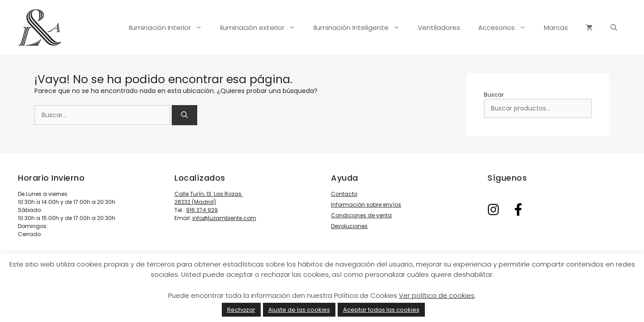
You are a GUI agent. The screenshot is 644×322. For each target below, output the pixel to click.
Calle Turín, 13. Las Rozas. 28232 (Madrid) (209, 198)
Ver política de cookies (437, 295)
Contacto (344, 194)
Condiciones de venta (361, 215)
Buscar (494, 95)
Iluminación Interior (170, 28)
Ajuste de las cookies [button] (299, 310)
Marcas (556, 28)
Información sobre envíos (366, 205)
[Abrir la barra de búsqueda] (614, 28)
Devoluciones (349, 226)
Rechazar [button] (241, 310)
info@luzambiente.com (224, 218)
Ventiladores (439, 28)
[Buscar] (184, 115)
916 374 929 (202, 210)
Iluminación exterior (262, 28)
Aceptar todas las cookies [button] (381, 310)
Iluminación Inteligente (361, 28)
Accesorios (506, 28)
